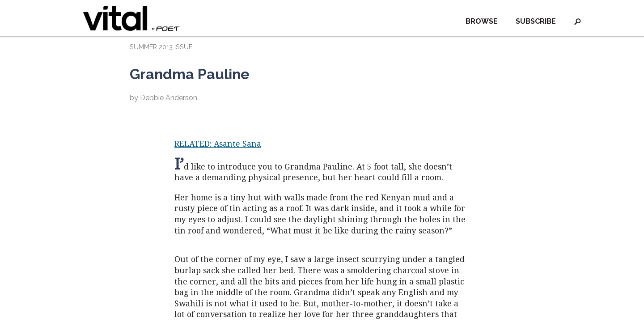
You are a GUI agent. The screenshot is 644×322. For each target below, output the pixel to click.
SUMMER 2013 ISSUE (161, 47)
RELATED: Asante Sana (218, 144)
